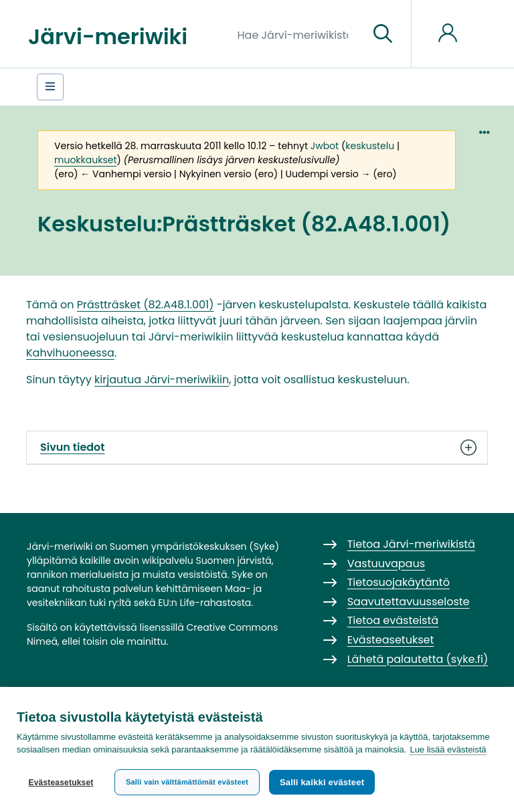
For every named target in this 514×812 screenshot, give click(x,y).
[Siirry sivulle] (383, 34)
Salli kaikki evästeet (322, 782)
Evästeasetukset (61, 783)
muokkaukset (85, 160)
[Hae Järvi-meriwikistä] (298, 34)
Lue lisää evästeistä (448, 749)
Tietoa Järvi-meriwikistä (411, 544)
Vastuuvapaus (386, 564)
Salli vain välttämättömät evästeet (187, 782)
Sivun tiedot (257, 447)
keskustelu (370, 146)
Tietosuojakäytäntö (399, 582)
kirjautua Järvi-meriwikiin (162, 380)
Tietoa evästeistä (393, 620)
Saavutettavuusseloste (409, 602)
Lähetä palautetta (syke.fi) (418, 659)
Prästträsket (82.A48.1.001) (146, 305)
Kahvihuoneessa (70, 353)
